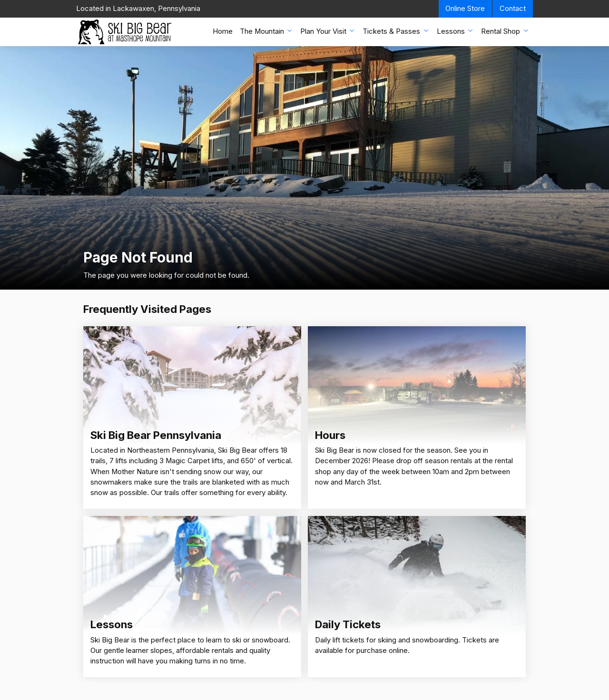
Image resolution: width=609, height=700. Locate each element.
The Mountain (267, 31)
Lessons (456, 31)
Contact (513, 9)
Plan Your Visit (328, 31)
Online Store (465, 9)
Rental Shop (505, 31)
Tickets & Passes (396, 31)
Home (223, 31)
